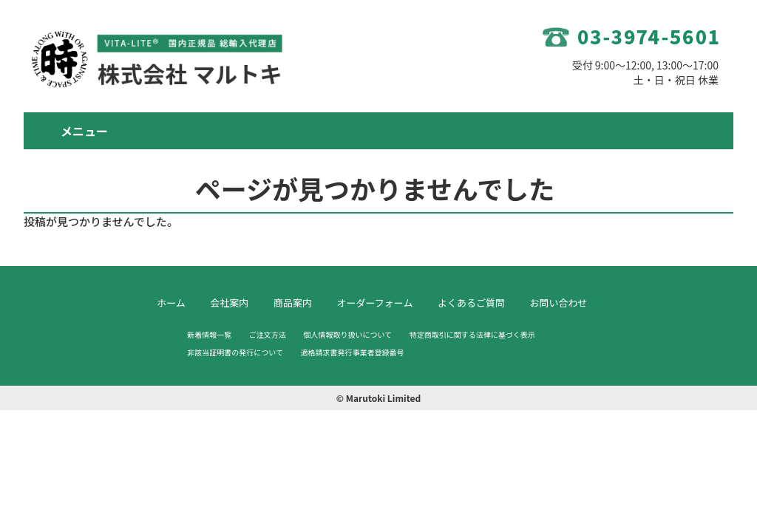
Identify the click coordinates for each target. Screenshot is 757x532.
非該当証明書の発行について (235, 352)
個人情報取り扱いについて (347, 334)
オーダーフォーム (375, 303)
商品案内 (293, 303)
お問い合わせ (559, 303)
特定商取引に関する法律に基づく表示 (472, 334)
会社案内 (229, 303)
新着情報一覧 (209, 334)
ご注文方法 (268, 334)
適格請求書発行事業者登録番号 (353, 352)
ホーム (171, 303)
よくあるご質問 (471, 303)
